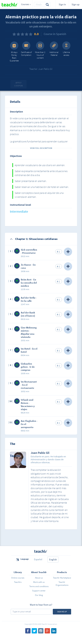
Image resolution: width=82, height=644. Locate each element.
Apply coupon (18, 84)
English (53, 559)
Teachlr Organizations (62, 584)
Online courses (18, 578)
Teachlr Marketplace (62, 578)
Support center (39, 591)
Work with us (39, 582)
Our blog (39, 595)
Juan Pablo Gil (40, 453)
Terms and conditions (39, 586)
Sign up (75, 4)
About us (39, 578)
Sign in (62, 4)
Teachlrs (18, 582)
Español (38, 559)
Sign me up (62, 612)
